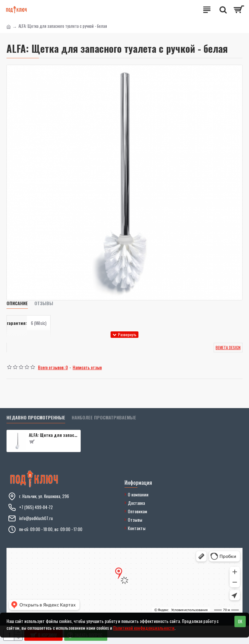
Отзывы (44, 303)
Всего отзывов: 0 (53, 367)
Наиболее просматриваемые (104, 418)
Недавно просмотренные (36, 418)
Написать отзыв (87, 367)
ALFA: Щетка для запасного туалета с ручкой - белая (53, 435)
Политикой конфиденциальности (144, 628)
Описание (17, 303)
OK (240, 621)
